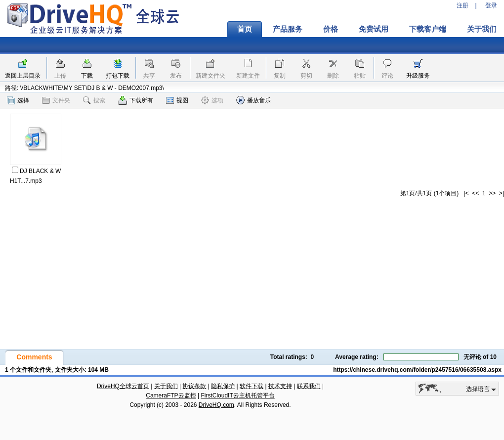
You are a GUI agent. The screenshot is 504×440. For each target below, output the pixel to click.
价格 (331, 29)
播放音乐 (253, 100)
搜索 (94, 100)
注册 (462, 5)
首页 (245, 29)
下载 (87, 76)
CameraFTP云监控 (171, 396)
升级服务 (418, 76)
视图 (177, 100)
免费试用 (374, 29)
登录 (491, 5)
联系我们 (309, 386)
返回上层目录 (23, 76)
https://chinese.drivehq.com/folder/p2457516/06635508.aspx (417, 370)
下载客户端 (428, 29)
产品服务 (288, 29)
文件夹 (56, 100)
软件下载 (252, 386)
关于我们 (166, 386)
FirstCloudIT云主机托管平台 (237, 396)
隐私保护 (223, 386)
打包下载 (118, 76)
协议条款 (194, 386)
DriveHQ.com (216, 405)
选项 (212, 100)
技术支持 (280, 386)
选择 (18, 100)
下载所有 (136, 100)
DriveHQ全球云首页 (123, 386)
